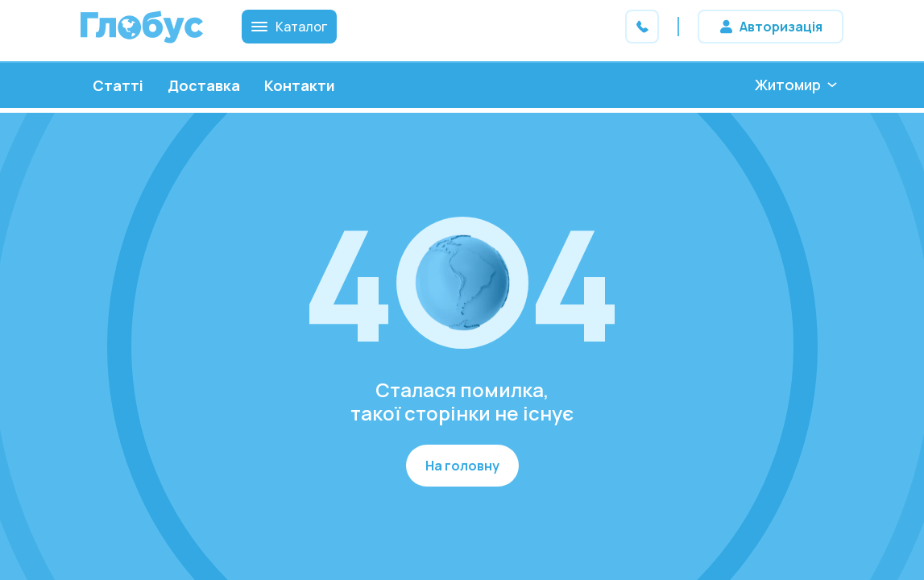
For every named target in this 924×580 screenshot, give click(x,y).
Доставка (204, 85)
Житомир (788, 85)
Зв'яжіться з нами (642, 27)
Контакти (300, 85)
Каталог (289, 27)
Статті (118, 85)
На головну (462, 466)
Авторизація (781, 27)
